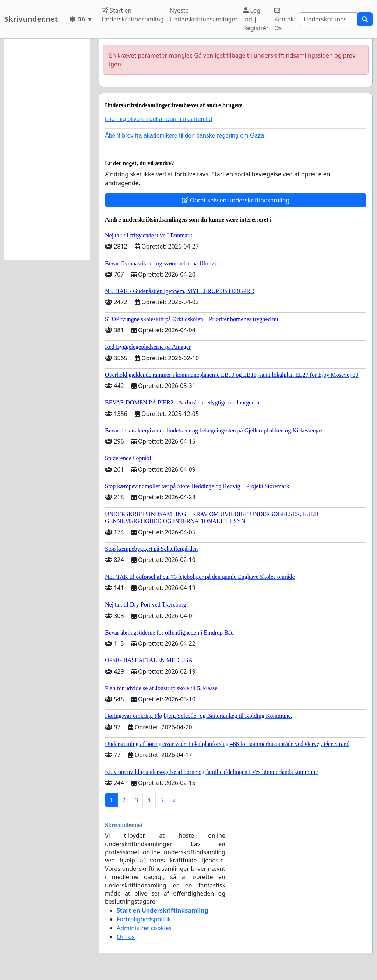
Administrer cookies (144, 928)
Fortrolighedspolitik (144, 919)
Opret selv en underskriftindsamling (236, 200)
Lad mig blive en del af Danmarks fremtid (158, 119)
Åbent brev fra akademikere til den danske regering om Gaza (184, 135)
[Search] (328, 19)
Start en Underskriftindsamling (133, 15)
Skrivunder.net (31, 19)
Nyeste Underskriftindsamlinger (204, 15)
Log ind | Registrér (256, 19)
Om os (126, 937)
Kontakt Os (285, 20)
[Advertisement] (47, 149)
